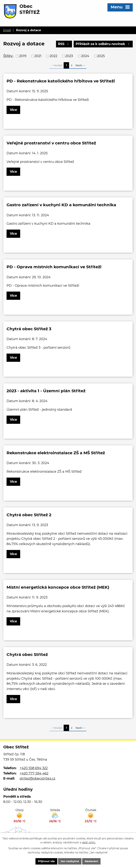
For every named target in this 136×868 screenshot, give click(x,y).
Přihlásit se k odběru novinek (103, 44)
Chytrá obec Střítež (27, 654)
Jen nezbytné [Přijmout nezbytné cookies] (70, 861)
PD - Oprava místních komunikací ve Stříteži (54, 267)
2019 (23, 56)
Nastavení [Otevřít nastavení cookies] (91, 861)
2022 (53, 56)
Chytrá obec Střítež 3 (29, 329)
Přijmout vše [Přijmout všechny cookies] (46, 861)
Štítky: (8, 56)
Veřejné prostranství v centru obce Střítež (51, 143)
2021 (38, 56)
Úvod (7, 30)
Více (13, 110)
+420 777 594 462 (34, 773)
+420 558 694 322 (34, 768)
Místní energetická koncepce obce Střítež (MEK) (58, 587)
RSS (64, 44)
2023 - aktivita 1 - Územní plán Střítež (46, 391)
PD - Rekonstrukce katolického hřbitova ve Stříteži (61, 81)
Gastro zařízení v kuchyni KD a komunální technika (61, 205)
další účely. (89, 843)
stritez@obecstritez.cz (37, 778)
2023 (69, 56)
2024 (85, 56)
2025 (101, 56)
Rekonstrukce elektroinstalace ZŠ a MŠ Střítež (56, 453)
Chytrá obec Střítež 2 (29, 515)
